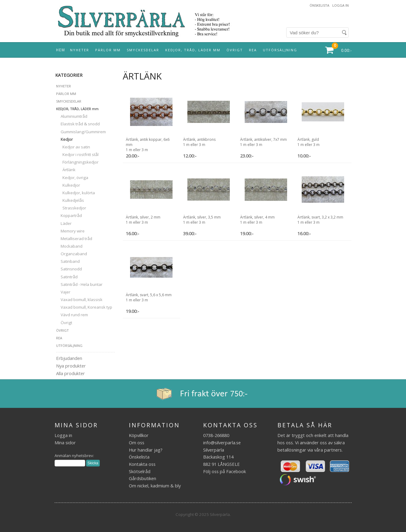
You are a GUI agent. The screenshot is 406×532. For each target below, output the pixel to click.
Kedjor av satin (73, 147)
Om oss (137, 442)
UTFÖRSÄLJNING (280, 50)
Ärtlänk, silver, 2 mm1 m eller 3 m (143, 220)
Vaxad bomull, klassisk (79, 300)
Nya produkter (71, 366)
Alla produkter (70, 373)
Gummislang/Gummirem (81, 132)
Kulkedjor (68, 185)
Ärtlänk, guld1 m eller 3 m (309, 142)
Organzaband (72, 254)
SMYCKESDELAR (143, 50)
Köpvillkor (139, 435)
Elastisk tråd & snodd (78, 124)
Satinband (68, 261)
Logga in (341, 5)
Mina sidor (65, 442)
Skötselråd (140, 471)
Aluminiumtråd (72, 116)
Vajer (63, 292)
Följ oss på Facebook (225, 471)
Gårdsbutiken (143, 478)
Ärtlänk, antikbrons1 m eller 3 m (199, 142)
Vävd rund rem (72, 315)
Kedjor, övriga (72, 178)
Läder (64, 223)
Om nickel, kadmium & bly (155, 486)
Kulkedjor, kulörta (75, 193)
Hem (61, 50)
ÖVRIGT (235, 50)
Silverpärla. (220, 514)
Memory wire (70, 231)
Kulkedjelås (70, 200)
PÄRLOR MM (108, 50)
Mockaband (69, 246)
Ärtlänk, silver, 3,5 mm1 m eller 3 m (202, 220)
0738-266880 (216, 435)
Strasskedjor (71, 208)
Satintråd (67, 277)
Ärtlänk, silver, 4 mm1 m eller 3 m (257, 220)
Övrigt (64, 323)
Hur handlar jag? (146, 450)
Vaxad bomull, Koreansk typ (84, 307)
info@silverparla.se (222, 442)
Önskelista (319, 5)
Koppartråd (69, 215)
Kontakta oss (142, 464)
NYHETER (80, 50)
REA (253, 50)
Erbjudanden (69, 358)
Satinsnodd (69, 269)
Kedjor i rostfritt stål (77, 154)
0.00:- (346, 50)
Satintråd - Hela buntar (79, 284)
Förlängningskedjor (77, 162)
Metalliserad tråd (74, 239)
